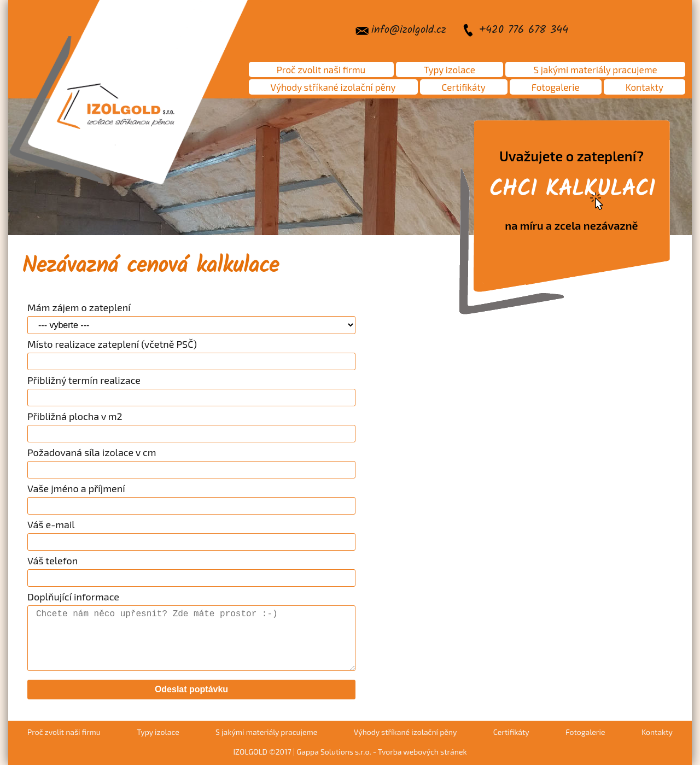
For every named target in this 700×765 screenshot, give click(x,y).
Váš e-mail (51, 524)
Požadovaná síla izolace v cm (92, 452)
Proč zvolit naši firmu (321, 69)
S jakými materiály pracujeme (596, 69)
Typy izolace (450, 69)
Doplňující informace (73, 597)
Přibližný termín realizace (84, 380)
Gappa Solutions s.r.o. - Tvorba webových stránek (381, 752)
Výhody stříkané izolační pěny (333, 87)
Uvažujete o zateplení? (572, 190)
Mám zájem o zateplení (79, 307)
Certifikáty (464, 87)
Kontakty (644, 87)
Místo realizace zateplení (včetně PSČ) (112, 344)
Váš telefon (52, 560)
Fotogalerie (556, 87)
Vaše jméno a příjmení (76, 488)
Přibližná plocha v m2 (75, 416)
